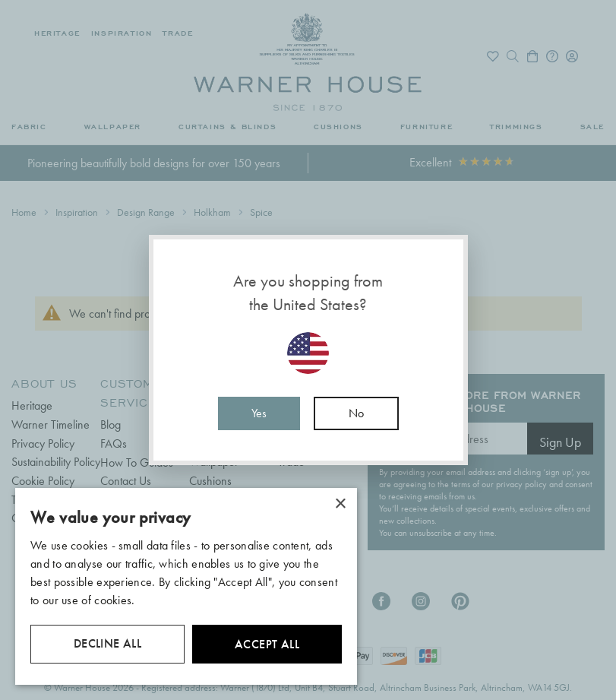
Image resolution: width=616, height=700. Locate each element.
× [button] (340, 504)
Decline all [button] (107, 643)
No (356, 413)
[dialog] (186, 586)
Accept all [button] (267, 644)
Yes (259, 413)
